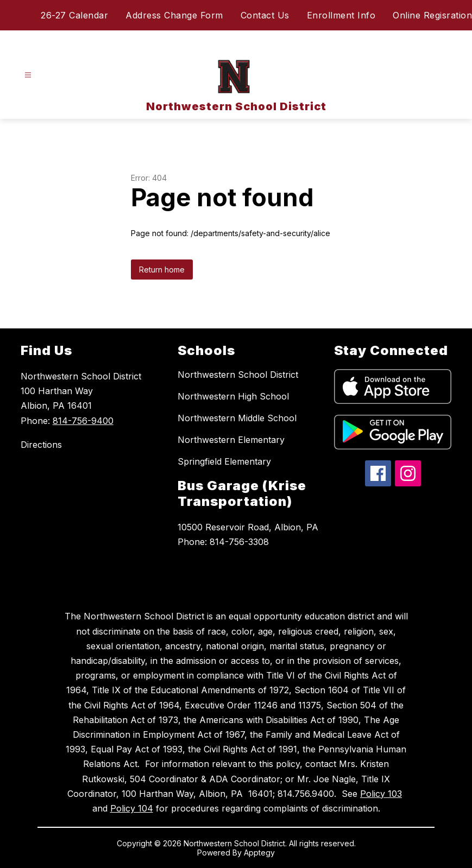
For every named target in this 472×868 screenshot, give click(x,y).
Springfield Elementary (224, 461)
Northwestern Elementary (231, 440)
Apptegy (259, 853)
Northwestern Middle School (237, 418)
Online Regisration (432, 15)
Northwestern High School (233, 396)
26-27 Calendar (74, 15)
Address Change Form (174, 15)
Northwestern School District (238, 375)
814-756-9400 (83, 421)
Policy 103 (381, 794)
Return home (162, 270)
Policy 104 (132, 808)
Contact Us (265, 15)
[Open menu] (28, 75)
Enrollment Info (341, 15)
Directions (41, 445)
